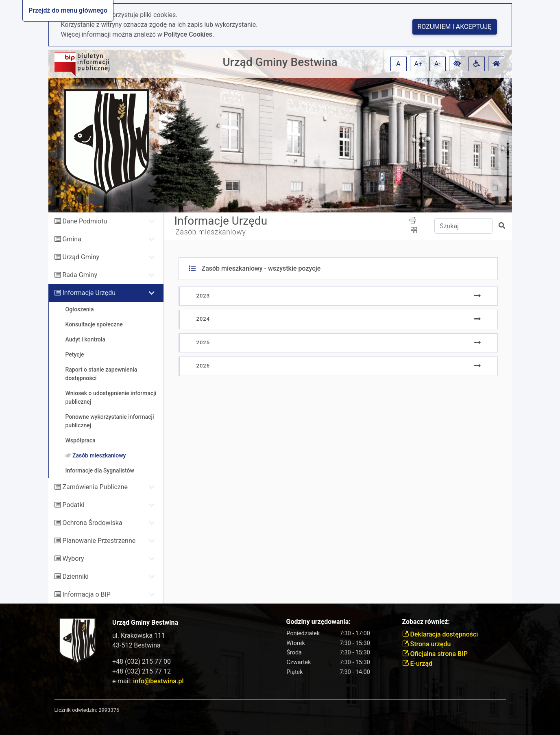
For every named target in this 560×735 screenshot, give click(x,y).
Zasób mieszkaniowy (211, 232)
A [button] (398, 64)
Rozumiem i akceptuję (455, 27)
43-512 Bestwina (136, 645)
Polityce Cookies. (189, 34)
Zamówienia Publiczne (95, 487)
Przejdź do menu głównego (68, 10)
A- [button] (437, 64)
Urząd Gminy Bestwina (280, 62)
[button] (457, 64)
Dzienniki (75, 576)
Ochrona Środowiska (92, 523)
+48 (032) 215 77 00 (142, 662)
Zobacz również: (426, 622)
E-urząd (417, 664)
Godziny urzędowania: (318, 622)
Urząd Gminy (81, 257)
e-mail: (148, 681)
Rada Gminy (80, 275)
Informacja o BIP (86, 594)
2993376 (109, 710)
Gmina (72, 239)
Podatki (73, 505)
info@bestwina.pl (158, 681)
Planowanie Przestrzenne (99, 541)
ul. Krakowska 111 (139, 635)
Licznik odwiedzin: (76, 710)
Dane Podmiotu (85, 221)
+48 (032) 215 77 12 (142, 671)
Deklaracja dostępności (440, 634)
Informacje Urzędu (89, 293)
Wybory (73, 559)
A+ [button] (418, 64)
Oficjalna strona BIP (435, 654)
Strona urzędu (427, 644)
